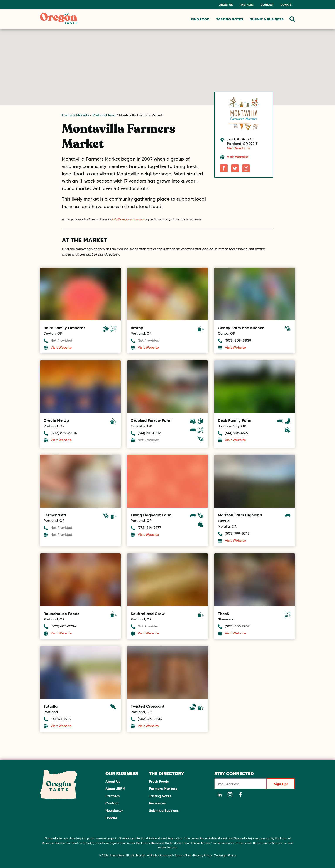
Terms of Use (183, 855)
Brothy (137, 328)
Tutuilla (51, 706)
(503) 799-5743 (237, 533)
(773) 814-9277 (149, 527)
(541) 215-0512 (149, 433)
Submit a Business (164, 810)
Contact (267, 5)
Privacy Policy (203, 855)
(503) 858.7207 (237, 626)
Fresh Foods (159, 781)
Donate (286, 5)
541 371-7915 (61, 719)
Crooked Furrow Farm (151, 420)
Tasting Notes (160, 796)
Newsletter (114, 810)
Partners (247, 5)
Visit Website (238, 157)
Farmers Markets (75, 115)
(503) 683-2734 (63, 626)
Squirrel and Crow (148, 614)
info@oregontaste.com (128, 219)
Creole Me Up (56, 420)
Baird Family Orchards (64, 328)
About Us (226, 5)
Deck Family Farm (235, 420)
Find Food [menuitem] (200, 19)
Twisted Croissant (148, 706)
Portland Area (104, 115)
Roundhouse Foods (61, 614)
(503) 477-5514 (150, 719)
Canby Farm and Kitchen (241, 328)
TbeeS (223, 614)
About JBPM (115, 788)
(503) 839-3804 (64, 433)
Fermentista (55, 515)
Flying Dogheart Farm (151, 515)
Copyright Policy (225, 855)
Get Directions (239, 148)
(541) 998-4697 (237, 433)
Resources (157, 803)
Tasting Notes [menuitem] (230, 19)
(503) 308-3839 (238, 340)
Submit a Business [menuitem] (267, 19)
